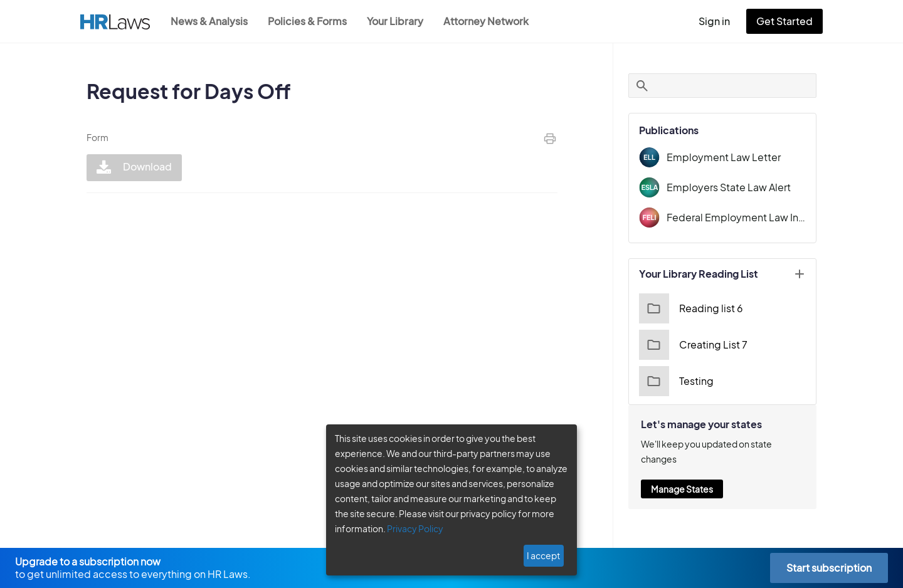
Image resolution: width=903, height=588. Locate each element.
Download (133, 168)
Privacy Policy (410, 528)
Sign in (720, 21)
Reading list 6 (689, 308)
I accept (545, 555)
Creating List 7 (691, 345)
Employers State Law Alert (726, 187)
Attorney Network (493, 21)
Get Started (787, 21)
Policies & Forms (311, 21)
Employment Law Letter (719, 157)
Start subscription (829, 568)
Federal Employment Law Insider (736, 217)
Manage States (682, 474)
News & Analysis (210, 21)
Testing (675, 381)
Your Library (401, 21)
